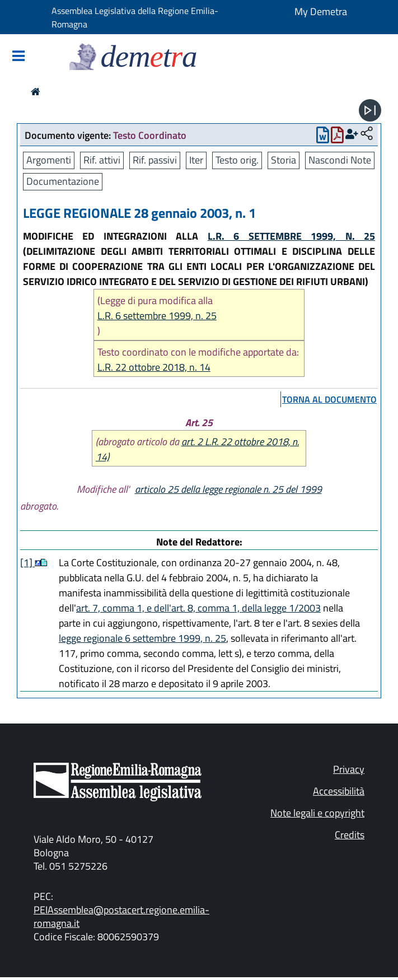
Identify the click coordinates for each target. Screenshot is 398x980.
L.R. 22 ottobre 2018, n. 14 (154, 367)
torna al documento (329, 399)
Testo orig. (237, 160)
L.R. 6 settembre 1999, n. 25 (157, 316)
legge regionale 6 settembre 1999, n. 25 (142, 638)
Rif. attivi (102, 160)
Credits (350, 835)
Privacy (349, 769)
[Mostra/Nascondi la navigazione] (18, 57)
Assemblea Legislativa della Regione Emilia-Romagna (135, 17)
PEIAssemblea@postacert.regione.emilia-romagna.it (121, 916)
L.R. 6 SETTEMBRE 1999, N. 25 (291, 236)
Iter (196, 160)
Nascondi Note (340, 160)
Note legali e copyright (317, 813)
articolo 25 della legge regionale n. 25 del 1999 (228, 489)
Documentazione (63, 181)
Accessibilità (339, 791)
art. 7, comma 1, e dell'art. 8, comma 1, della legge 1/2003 (198, 608)
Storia (284, 160)
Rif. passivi (155, 160)
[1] (27, 563)
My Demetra (321, 11)
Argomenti (49, 160)
